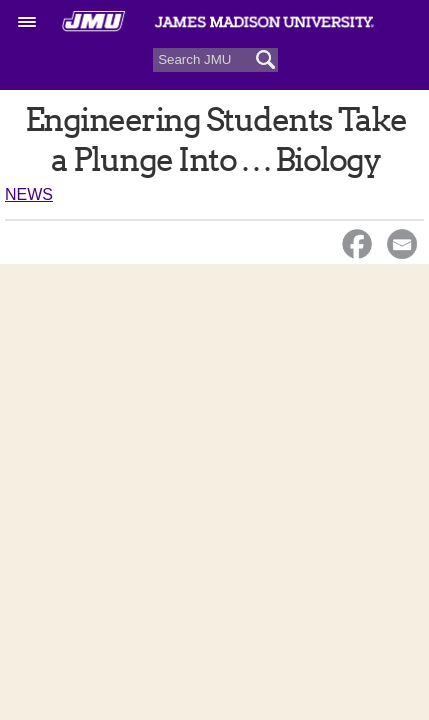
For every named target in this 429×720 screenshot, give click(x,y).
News (29, 194)
